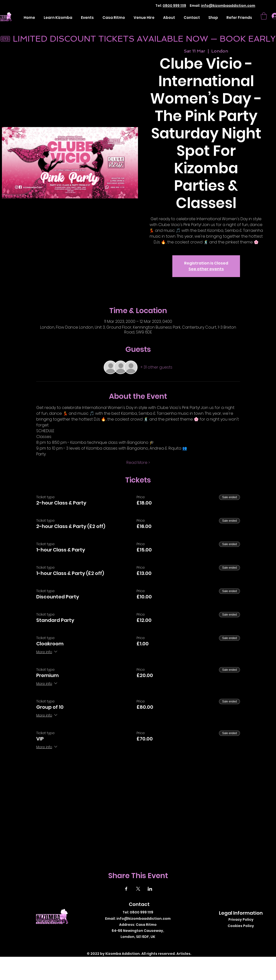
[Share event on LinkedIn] (150, 889)
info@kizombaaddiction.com (228, 6)
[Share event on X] (138, 889)
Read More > (138, 463)
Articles (183, 954)
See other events (206, 269)
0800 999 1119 (174, 6)
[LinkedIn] (150, 945)
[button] (264, 16)
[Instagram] (143, 945)
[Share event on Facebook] (126, 889)
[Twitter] (135, 945)
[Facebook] (128, 945)
